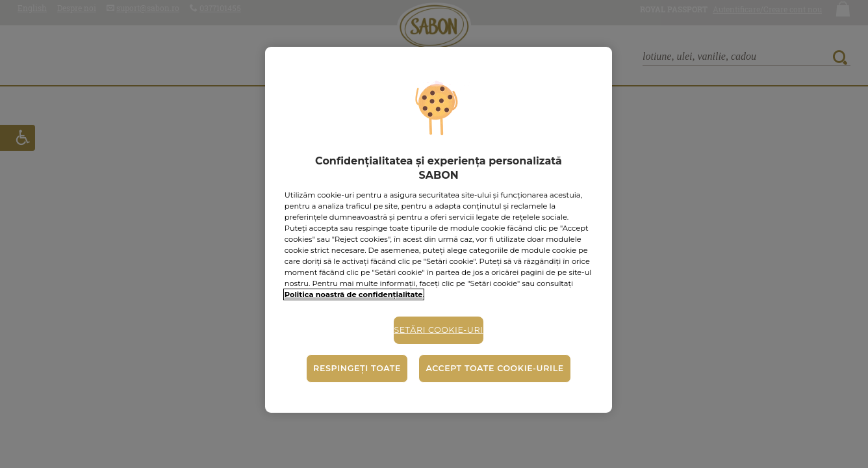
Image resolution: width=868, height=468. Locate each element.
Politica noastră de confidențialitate (354, 294)
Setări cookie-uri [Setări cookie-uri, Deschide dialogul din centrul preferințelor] (438, 330)
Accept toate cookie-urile (494, 368)
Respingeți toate (357, 368)
